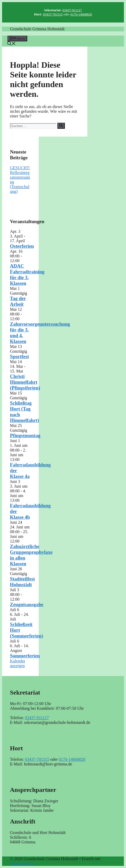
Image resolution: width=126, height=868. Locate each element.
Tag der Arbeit (18, 301)
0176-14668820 (81, 14)
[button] (12, 44)
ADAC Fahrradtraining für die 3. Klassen (27, 275)
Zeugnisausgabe (27, 604)
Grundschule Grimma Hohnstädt (37, 29)
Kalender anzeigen (18, 663)
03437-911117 (72, 10)
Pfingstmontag (25, 435)
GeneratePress (22, 863)
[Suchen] (61, 126)
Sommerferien (25, 656)
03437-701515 (53, 14)
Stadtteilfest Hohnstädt (22, 582)
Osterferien (22, 246)
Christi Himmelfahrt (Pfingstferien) (25, 382)
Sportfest (19, 356)
